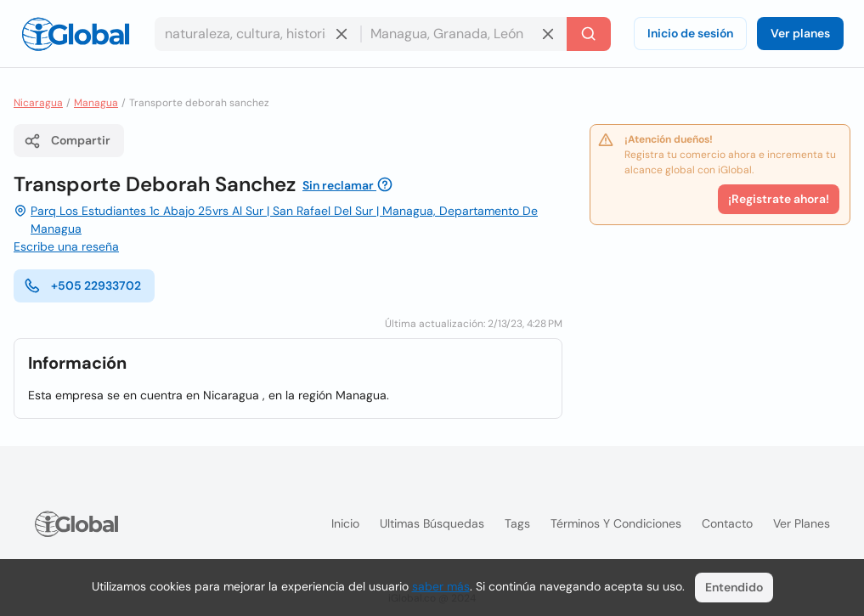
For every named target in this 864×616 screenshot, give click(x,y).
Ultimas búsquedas (432, 523)
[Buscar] (589, 34)
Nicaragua (38, 103)
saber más (441, 586)
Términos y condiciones (616, 523)
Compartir (67, 141)
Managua (96, 103)
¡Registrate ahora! (779, 199)
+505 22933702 (82, 285)
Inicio (345, 523)
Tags (517, 523)
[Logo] (76, 34)
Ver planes (800, 33)
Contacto (727, 523)
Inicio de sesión (690, 33)
